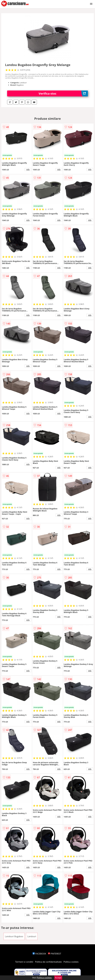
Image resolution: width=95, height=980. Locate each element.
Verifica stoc (63, 93)
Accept (58, 978)
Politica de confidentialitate (48, 962)
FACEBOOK (39, 954)
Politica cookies (71, 962)
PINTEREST (55, 954)
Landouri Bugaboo (14, 936)
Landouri (32, 936)
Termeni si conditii (24, 962)
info (28, 169)
